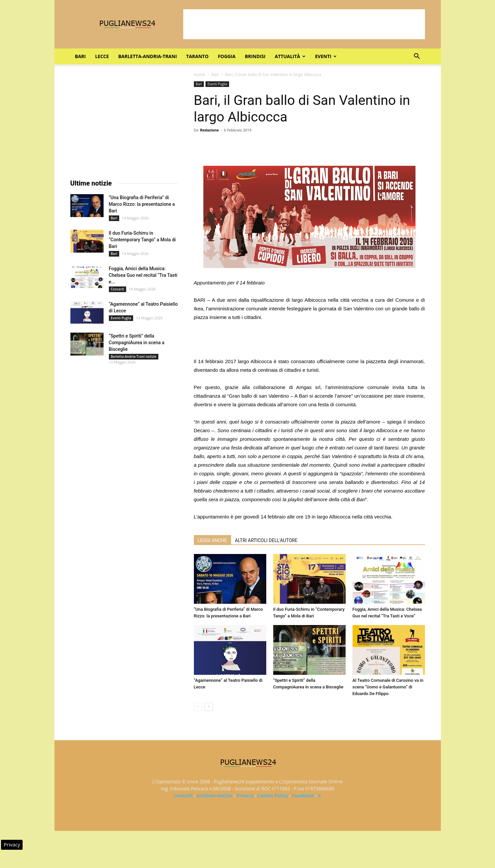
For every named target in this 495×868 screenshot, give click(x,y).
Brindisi (255, 56)
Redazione (209, 130)
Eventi (326, 56)
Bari (81, 56)
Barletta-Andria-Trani (148, 56)
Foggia (227, 56)
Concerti (118, 289)
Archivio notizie (215, 795)
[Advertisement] (304, 24)
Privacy (245, 795)
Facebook (303, 795)
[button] (417, 57)
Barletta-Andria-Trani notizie (134, 356)
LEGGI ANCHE (212, 540)
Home (200, 75)
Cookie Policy (273, 795)
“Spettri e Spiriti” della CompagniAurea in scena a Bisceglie (137, 343)
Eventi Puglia (217, 84)
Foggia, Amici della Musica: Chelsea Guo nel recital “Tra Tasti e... (143, 275)
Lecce (102, 56)
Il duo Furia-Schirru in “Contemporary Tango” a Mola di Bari (142, 240)
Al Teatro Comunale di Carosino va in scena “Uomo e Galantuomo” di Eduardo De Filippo (388, 687)
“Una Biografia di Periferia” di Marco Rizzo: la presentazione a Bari (142, 204)
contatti (183, 795)
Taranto (197, 56)
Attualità (290, 56)
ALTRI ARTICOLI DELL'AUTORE (266, 540)
